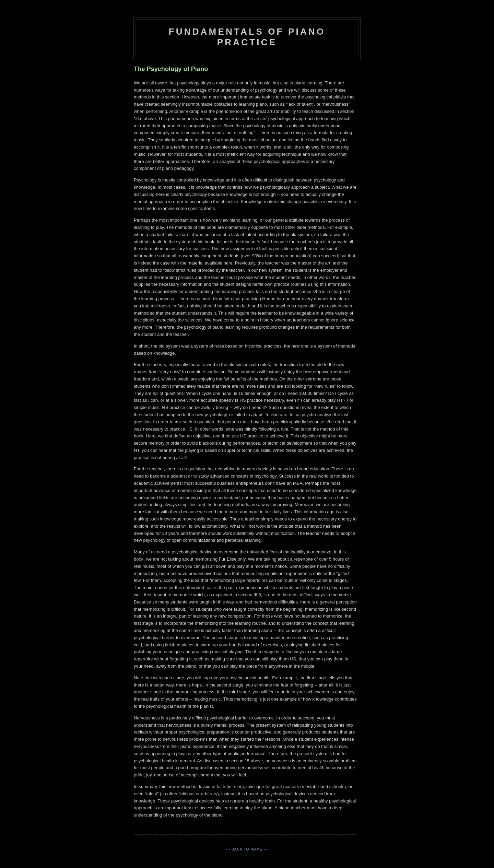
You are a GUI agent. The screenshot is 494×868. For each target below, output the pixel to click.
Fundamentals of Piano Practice (247, 37)
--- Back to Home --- (247, 849)
